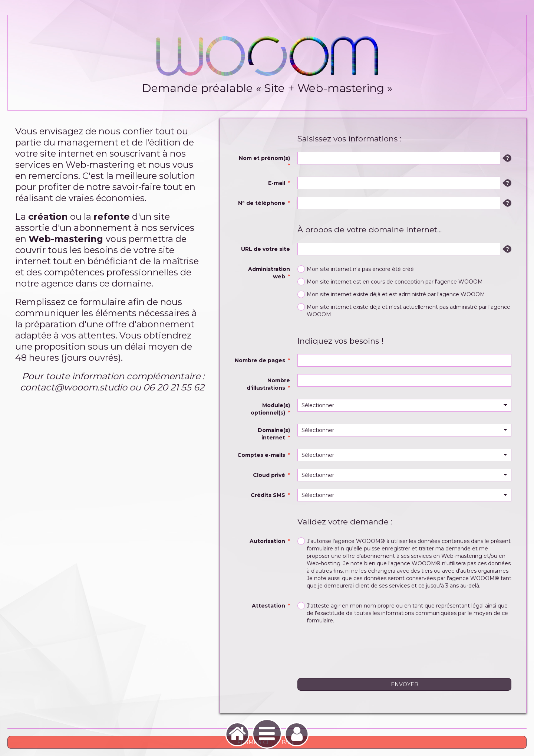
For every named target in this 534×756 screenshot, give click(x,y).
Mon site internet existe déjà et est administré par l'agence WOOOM (391, 294)
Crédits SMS (268, 495)
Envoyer (405, 684)
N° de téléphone (262, 203)
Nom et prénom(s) (264, 158)
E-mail (277, 183)
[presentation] (354, 649)
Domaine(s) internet (274, 434)
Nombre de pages (260, 360)
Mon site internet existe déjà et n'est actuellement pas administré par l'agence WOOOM (404, 310)
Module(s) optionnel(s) (270, 409)
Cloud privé (269, 475)
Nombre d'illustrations (268, 384)
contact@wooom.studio (74, 387)
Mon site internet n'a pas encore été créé (356, 269)
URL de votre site (266, 249)
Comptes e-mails (261, 455)
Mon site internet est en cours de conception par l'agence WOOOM (390, 282)
